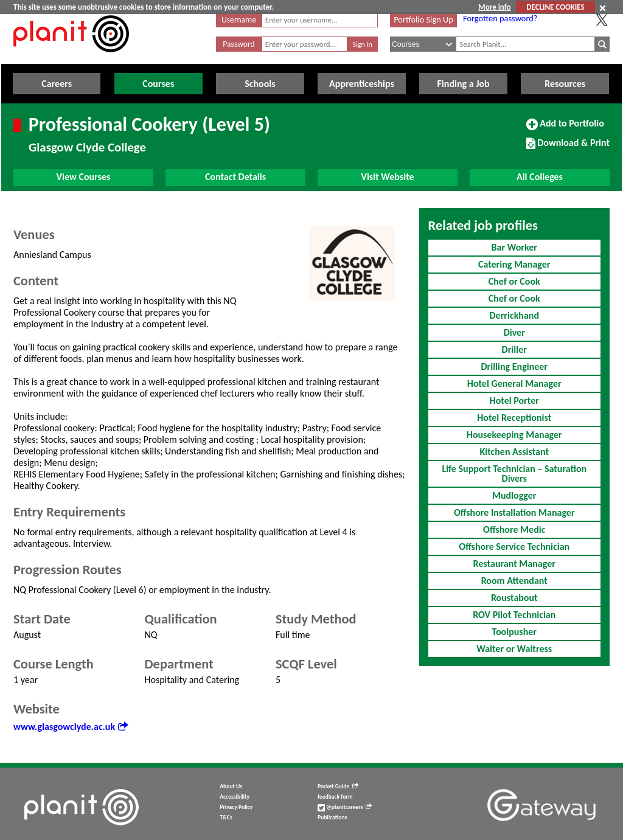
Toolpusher (514, 632)
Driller (514, 349)
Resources (565, 84)
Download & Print (568, 148)
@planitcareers (345, 807)
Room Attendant (514, 581)
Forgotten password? (500, 18)
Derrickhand (514, 315)
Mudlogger (514, 495)
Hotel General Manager (514, 384)
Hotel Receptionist (514, 418)
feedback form (335, 797)
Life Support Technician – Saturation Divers (514, 474)
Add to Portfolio (565, 128)
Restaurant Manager (514, 564)
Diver (514, 332)
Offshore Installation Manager (514, 512)
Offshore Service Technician (514, 547)
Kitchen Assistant (514, 452)
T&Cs (226, 817)
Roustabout (514, 598)
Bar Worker (514, 247)
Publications (332, 817)
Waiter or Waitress (514, 649)
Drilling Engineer (514, 366)
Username (239, 20)
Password (238, 44)
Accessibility (235, 797)
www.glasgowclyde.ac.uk (71, 727)
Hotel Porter (514, 401)
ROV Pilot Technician (514, 615)
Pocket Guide (338, 786)
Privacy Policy (236, 807)
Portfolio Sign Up (423, 19)
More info (494, 7)
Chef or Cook (514, 281)
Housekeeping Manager (514, 435)
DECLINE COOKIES (555, 7)
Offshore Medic (514, 529)
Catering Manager (514, 264)
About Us (231, 786)
